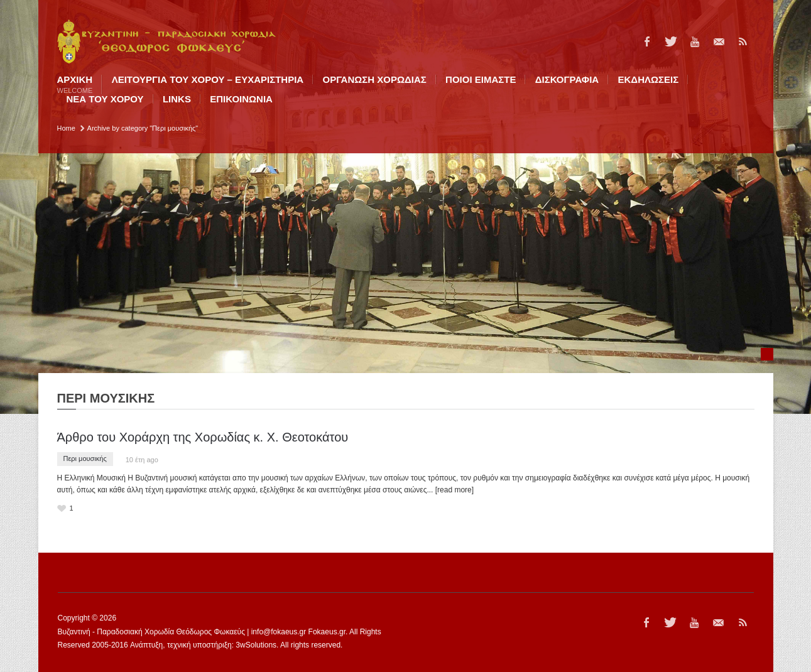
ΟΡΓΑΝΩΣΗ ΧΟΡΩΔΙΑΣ (375, 79)
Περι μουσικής (85, 458)
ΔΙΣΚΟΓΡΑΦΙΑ (567, 79)
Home (66, 128)
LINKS (177, 99)
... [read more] (450, 490)
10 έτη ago (142, 460)
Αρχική (75, 84)
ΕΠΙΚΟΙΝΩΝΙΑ (241, 99)
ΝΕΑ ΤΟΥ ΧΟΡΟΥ (105, 99)
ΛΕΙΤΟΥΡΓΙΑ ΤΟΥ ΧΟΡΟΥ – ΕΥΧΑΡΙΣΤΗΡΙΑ (208, 79)
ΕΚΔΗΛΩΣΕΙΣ (649, 79)
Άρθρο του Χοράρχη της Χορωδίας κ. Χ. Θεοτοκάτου (203, 437)
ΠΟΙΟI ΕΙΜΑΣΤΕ (481, 79)
